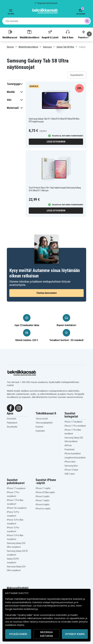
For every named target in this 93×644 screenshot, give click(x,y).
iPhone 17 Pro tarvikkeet (75, 426)
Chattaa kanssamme (47, 293)
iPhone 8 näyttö (43, 505)
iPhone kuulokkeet (73, 454)
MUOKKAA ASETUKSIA (46, 634)
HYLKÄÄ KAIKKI (18, 634)
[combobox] (46, 21)
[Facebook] (11, 408)
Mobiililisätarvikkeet (30, 34)
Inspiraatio (40, 431)
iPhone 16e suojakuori (17, 508)
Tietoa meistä (42, 419)
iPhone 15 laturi (71, 470)
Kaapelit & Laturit (50, 34)
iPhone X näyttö (43, 496)
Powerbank (70, 449)
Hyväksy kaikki (75, 634)
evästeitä (78, 599)
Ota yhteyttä (12, 427)
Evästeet (39, 427)
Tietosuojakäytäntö (44, 423)
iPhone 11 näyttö (43, 488)
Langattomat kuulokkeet (75, 458)
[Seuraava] (89, 34)
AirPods (68, 445)
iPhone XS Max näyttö (45, 492)
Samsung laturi (71, 466)
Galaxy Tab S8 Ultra (65, 47)
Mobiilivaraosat (10, 34)
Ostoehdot (12, 419)
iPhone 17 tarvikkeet (73, 422)
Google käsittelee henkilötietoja (21, 609)
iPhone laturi (70, 462)
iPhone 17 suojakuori (16, 488)
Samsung (47, 47)
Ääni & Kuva (68, 34)
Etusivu (10, 47)
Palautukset (12, 423)
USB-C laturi (70, 474)
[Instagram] (19, 408)
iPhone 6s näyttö (43, 509)
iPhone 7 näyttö (43, 500)
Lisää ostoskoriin (56, 142)
